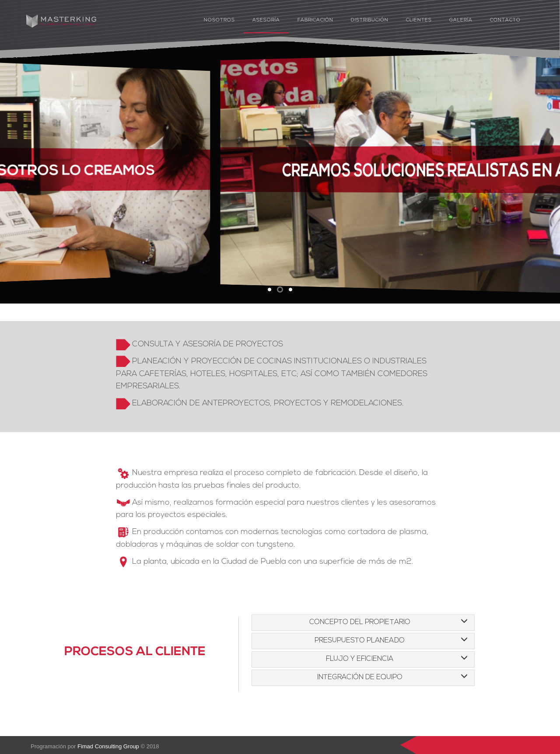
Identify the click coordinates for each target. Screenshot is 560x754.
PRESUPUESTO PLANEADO (360, 641)
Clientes (419, 20)
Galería (461, 20)
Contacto (505, 20)
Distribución (370, 20)
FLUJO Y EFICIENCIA (360, 659)
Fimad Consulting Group (108, 746)
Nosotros (219, 20)
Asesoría (266, 20)
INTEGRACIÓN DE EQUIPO (360, 677)
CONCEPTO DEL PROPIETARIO (360, 622)
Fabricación (315, 20)
